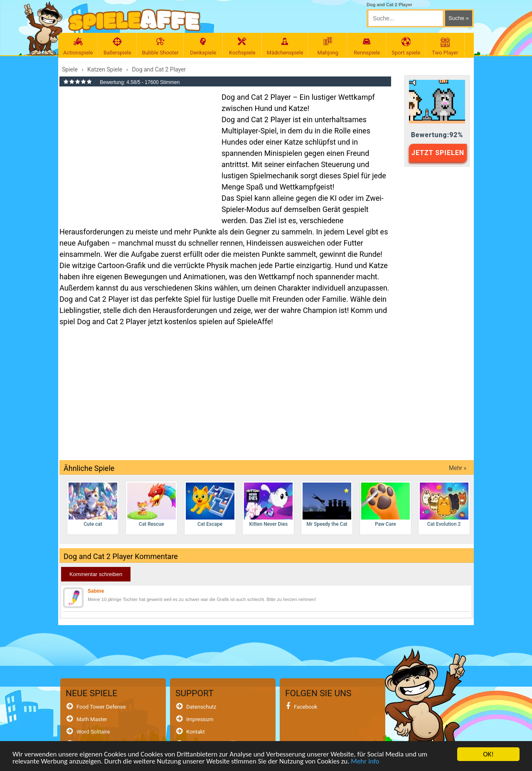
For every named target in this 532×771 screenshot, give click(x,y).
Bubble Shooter (160, 46)
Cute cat (93, 505)
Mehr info (365, 763)
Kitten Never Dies (268, 505)
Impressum (200, 719)
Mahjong (328, 46)
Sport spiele (406, 46)
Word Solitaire (93, 732)
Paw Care (385, 505)
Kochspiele (242, 46)
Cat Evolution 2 (444, 505)
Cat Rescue (151, 505)
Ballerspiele (117, 46)
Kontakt (196, 732)
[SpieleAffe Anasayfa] (134, 20)
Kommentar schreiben (96, 574)
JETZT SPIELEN (438, 153)
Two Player (445, 46)
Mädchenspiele (285, 46)
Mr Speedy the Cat (327, 505)
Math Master (92, 719)
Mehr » (458, 468)
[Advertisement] (136, 151)
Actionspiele (78, 46)
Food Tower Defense (101, 707)
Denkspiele (203, 46)
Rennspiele (367, 46)
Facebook (305, 707)
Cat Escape (210, 505)
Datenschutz (201, 707)
